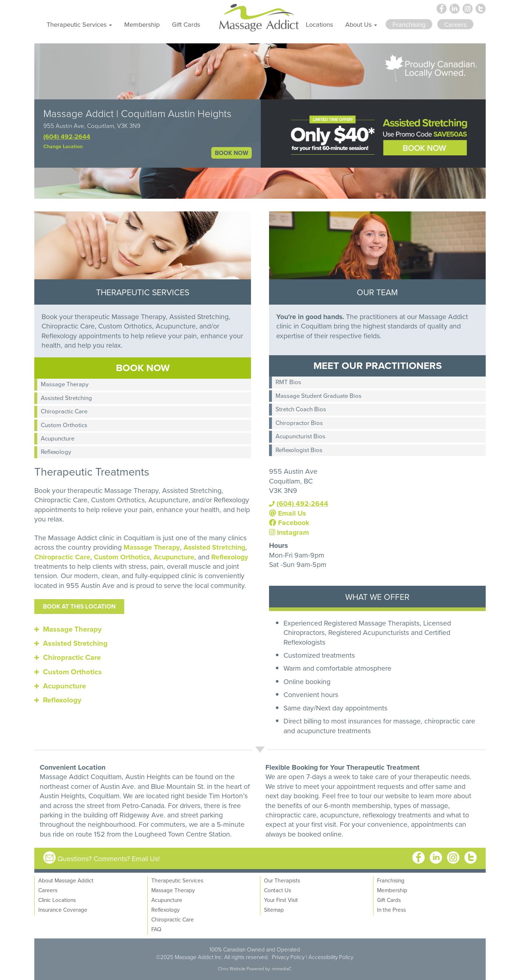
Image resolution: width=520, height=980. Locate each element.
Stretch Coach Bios (301, 409)
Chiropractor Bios (299, 423)
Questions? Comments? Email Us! (109, 858)
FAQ (156, 929)
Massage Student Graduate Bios (318, 396)
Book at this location (79, 606)
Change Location (63, 146)
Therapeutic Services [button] (79, 24)
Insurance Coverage (63, 910)
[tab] (143, 629)
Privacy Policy (288, 957)
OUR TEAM (377, 292)
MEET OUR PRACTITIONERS (378, 365)
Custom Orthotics (64, 425)
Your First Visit (281, 900)
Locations (319, 24)
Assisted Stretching (66, 398)
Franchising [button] (409, 24)
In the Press (391, 910)
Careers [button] (455, 24)
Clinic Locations (57, 900)
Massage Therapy (65, 384)
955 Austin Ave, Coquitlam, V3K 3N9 (92, 126)
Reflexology (56, 452)
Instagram (289, 532)
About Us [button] (361, 24)
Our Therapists (282, 880)
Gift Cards (186, 24)
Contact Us (278, 890)
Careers (48, 890)
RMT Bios (288, 382)
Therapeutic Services (177, 880)
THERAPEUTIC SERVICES (143, 292)
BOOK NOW (231, 153)
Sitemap (274, 910)
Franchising (391, 880)
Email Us (287, 513)
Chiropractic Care (64, 411)
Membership (142, 24)
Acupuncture (58, 438)
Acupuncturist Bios (300, 436)
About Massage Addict (66, 880)
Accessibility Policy (331, 957)
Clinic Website (232, 969)
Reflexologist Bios (299, 450)
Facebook (289, 523)
